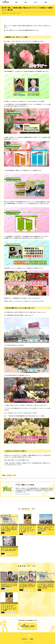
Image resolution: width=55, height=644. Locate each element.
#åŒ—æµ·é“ (44, 533)
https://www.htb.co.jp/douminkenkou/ (23, 494)
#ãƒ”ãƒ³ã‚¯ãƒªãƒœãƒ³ (31, 534)
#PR (15, 475)
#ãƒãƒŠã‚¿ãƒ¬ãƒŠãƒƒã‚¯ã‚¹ (9, 589)
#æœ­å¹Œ (12, 554)
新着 (16, 2)
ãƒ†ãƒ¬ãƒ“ (3, 589)
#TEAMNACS (3, 590)
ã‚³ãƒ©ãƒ (3, 533)
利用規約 (32, 639)
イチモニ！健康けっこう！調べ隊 (15, 13)
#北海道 (4, 475)
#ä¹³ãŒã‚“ (25, 534)
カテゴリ (36, 2)
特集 (25, 2)
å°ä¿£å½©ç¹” (45, 525)
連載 (46, 2)
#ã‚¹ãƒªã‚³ (32, 590)
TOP (2, 478)
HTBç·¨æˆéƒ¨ (9, 582)
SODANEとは (24, 639)
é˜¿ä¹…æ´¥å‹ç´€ (28, 525)
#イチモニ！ (10, 475)
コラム (5, 478)
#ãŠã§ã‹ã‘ (4, 555)
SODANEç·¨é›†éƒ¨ (9, 525)
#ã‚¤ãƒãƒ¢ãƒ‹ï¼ (26, 590)
